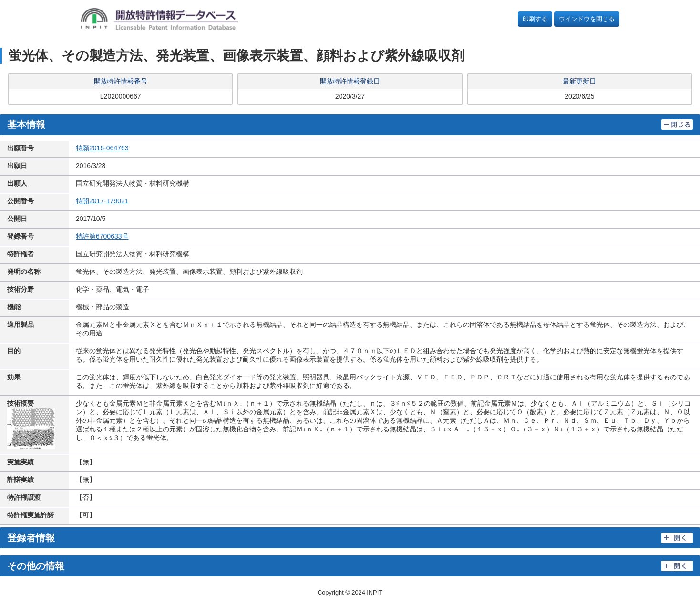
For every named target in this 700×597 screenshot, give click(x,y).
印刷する (535, 19)
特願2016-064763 (102, 148)
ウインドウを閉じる (587, 19)
